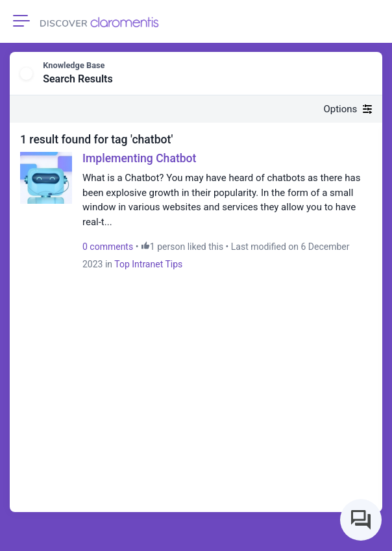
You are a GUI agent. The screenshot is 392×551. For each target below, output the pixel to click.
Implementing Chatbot (139, 158)
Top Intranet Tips (148, 264)
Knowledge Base (74, 65)
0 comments (108, 247)
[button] (363, 74)
